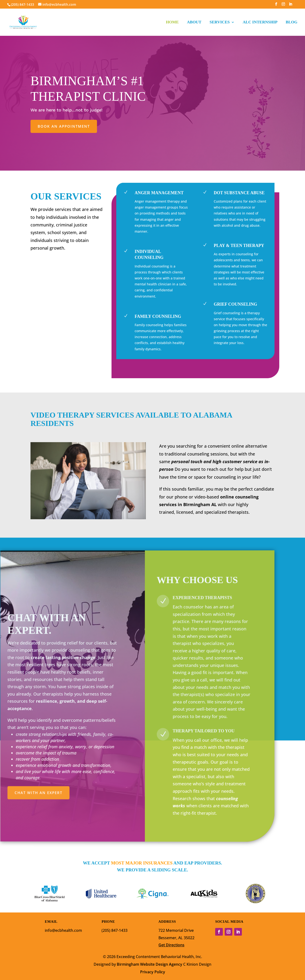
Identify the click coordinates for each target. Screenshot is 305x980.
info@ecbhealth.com (63, 930)
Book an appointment (64, 126)
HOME (172, 22)
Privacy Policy (153, 972)
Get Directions (171, 945)
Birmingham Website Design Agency (150, 964)
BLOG (292, 22)
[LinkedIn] (290, 5)
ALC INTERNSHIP (260, 22)
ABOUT (194, 22)
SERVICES (219, 22)
